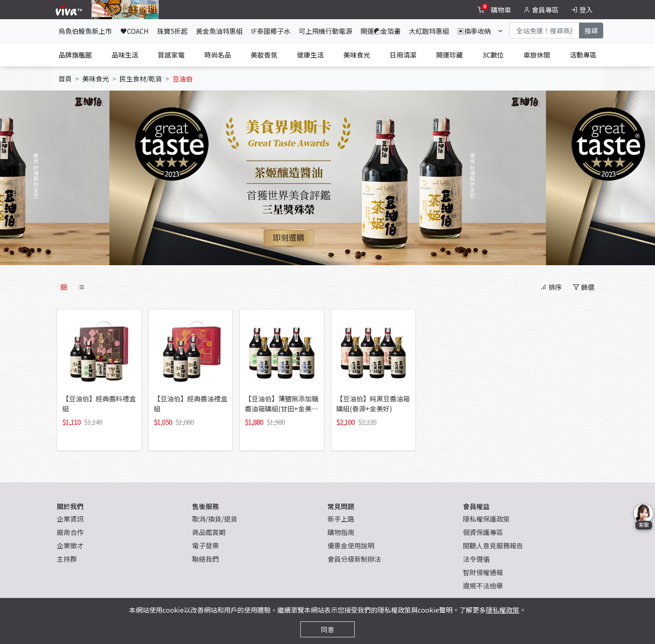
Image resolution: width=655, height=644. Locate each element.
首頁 (65, 79)
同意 (327, 629)
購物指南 (341, 532)
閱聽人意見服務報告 (493, 545)
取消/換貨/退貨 (215, 519)
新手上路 (341, 519)
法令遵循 (476, 559)
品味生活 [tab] (125, 55)
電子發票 (206, 545)
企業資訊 (70, 519)
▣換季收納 (474, 31)
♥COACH (135, 31)
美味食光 (96, 79)
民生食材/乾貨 (141, 79)
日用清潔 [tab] (403, 55)
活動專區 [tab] (583, 55)
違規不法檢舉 (483, 586)
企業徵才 (70, 545)
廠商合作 (70, 532)
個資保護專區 (483, 532)
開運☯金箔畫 (381, 31)
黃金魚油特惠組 (219, 31)
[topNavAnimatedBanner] (125, 10)
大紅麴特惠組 (429, 31)
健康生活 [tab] (310, 55)
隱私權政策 (503, 610)
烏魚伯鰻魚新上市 (85, 31)
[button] (109, 175)
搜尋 (591, 30)
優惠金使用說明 (351, 545)
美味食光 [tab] (357, 55)
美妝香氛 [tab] (264, 55)
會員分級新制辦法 (354, 559)
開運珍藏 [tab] (449, 55)
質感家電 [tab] (171, 55)
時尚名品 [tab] (218, 55)
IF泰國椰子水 (271, 31)
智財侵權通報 (483, 572)
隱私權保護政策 (486, 519)
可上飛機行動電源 (325, 31)
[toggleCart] (495, 10)
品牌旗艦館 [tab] (75, 55)
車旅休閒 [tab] (537, 55)
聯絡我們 (206, 559)
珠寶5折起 (172, 31)
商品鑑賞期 (209, 532)
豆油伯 (183, 79)
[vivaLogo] (70, 10)
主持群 (67, 559)
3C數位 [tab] (493, 55)
